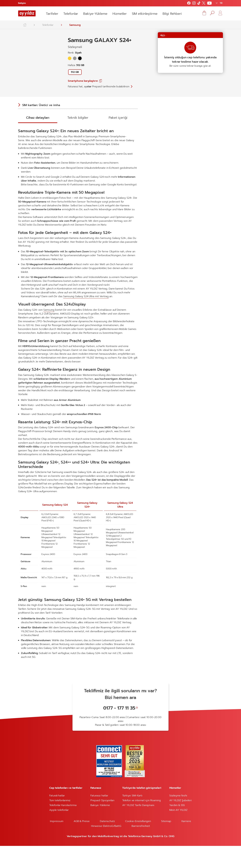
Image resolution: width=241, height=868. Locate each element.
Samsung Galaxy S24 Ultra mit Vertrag (86, 318)
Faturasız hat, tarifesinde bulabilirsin (99, 87)
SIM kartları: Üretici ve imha (41, 107)
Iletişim (22, 3)
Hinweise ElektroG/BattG (106, 848)
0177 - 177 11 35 (119, 730)
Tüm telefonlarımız (60, 823)
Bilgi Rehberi (172, 14)
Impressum (57, 843)
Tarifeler (52, 14)
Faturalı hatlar (57, 818)
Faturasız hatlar (99, 818)
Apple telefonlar (59, 832)
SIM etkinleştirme (145, 14)
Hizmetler (120, 14)
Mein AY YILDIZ (179, 832)
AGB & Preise (82, 843)
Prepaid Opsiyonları (102, 823)
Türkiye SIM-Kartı (132, 818)
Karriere (186, 843)
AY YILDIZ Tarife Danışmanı (138, 827)
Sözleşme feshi (178, 818)
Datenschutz (107, 843)
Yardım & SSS (177, 827)
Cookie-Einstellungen (138, 843)
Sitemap (166, 843)
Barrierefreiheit (141, 848)
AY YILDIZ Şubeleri (181, 823)
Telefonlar (71, 14)
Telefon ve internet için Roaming (142, 823)
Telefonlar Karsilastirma (63, 827)
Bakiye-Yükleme (95, 14)
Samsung (75, 25)
